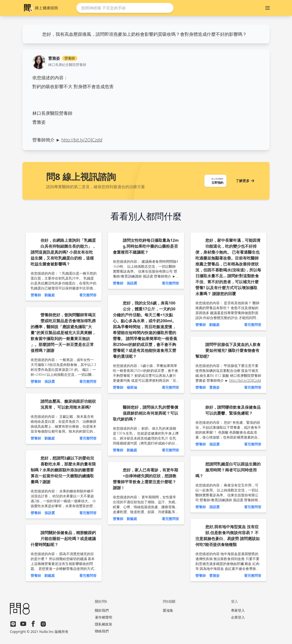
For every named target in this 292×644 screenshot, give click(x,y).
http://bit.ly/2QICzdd (82, 140)
